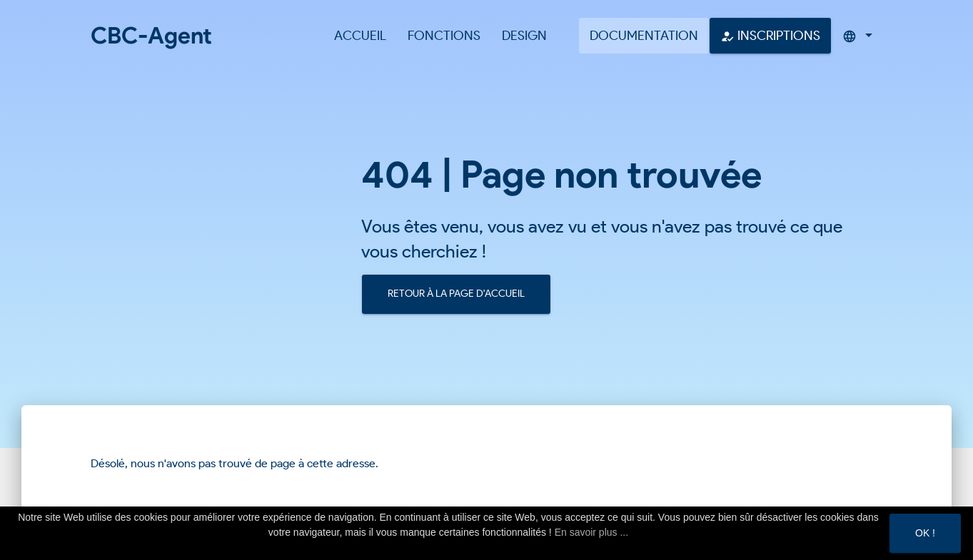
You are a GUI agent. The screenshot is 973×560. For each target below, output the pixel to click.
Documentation (644, 35)
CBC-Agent (151, 35)
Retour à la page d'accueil (456, 294)
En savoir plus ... (592, 532)
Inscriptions (770, 36)
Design (524, 35)
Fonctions (444, 35)
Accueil (360, 35)
